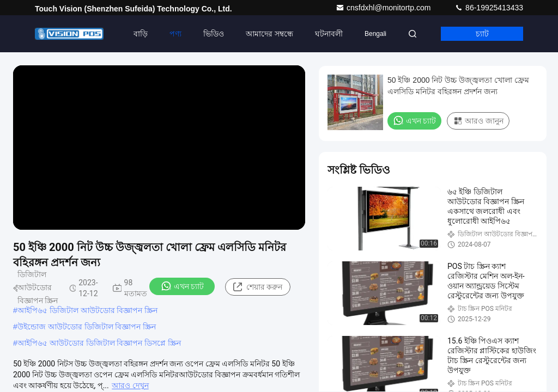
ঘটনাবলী (329, 34)
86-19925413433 (489, 8)
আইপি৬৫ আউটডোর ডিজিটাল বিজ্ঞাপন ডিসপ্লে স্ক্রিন (99, 343)
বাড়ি (141, 34)
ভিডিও (214, 34)
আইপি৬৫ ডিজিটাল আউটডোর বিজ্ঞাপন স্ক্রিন (88, 310)
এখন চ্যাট (182, 286)
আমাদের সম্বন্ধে (269, 34)
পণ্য (175, 34)
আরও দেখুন (130, 385)
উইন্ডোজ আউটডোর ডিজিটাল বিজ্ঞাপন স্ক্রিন (87, 327)
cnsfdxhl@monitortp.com (384, 8)
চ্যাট (482, 34)
